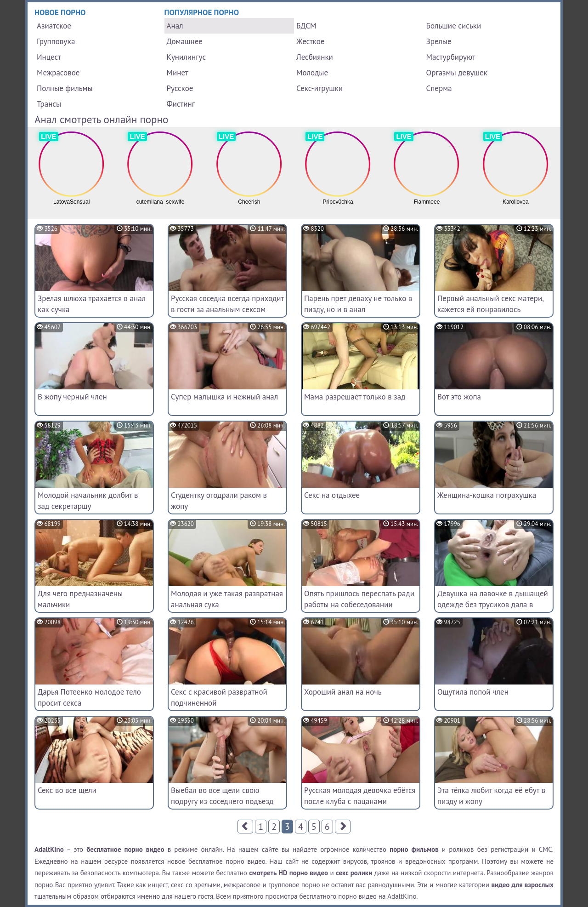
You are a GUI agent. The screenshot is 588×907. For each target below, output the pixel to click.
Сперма (439, 88)
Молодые (312, 73)
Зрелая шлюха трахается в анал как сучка (92, 304)
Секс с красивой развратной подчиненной (219, 697)
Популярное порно (202, 12)
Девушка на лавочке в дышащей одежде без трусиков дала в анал (493, 605)
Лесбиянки (315, 57)
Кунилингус (187, 57)
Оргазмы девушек (457, 73)
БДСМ (306, 26)
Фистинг (181, 104)
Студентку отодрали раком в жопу (219, 501)
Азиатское (54, 26)
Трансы (49, 104)
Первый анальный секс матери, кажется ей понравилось (490, 304)
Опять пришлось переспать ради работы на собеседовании (359, 599)
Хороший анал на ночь (343, 692)
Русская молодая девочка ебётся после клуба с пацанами (360, 796)
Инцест (49, 57)
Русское (180, 88)
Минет (178, 73)
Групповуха (56, 41)
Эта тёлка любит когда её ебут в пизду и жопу (491, 796)
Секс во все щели (67, 790)
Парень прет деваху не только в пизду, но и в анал (358, 304)
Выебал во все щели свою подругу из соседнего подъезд (222, 796)
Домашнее (185, 41)
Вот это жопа (459, 397)
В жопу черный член (72, 397)
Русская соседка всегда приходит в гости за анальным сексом (227, 304)
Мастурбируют (451, 57)
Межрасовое (58, 73)
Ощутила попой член (473, 692)
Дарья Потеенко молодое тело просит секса (89, 697)
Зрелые (439, 41)
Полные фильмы (65, 88)
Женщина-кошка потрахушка (487, 495)
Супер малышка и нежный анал (224, 397)
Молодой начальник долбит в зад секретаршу (88, 501)
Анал (175, 26)
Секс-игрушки (319, 88)
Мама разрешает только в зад (355, 397)
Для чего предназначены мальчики (80, 599)
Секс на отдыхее (332, 495)
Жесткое (310, 41)
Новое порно (60, 12)
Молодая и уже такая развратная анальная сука (227, 599)
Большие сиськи (454, 26)
